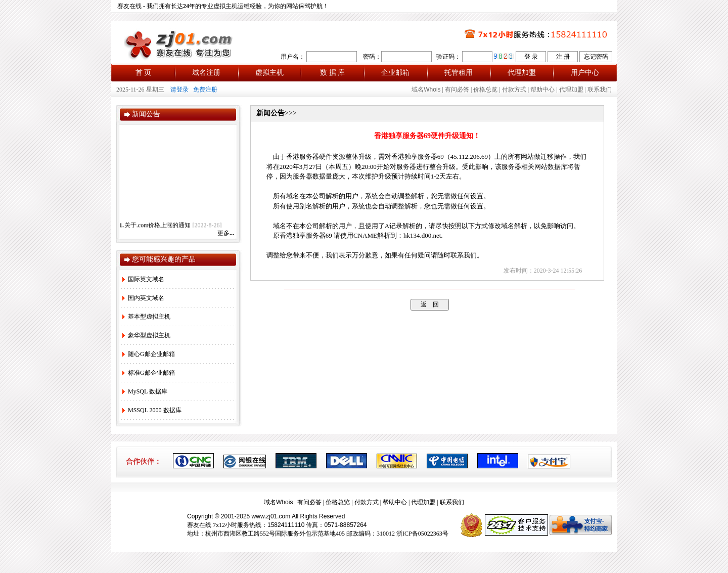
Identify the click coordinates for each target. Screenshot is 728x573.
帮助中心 (542, 90)
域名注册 (206, 73)
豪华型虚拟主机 (146, 335)
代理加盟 (522, 73)
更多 (226, 233)
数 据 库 (332, 73)
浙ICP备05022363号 (422, 534)
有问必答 (457, 90)
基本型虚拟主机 (146, 317)
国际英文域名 (143, 279)
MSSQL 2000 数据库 (152, 410)
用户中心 (585, 73)
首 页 (144, 73)
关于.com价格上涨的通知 (158, 227)
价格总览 (485, 90)
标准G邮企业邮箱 (149, 373)
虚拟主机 (269, 73)
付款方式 (514, 90)
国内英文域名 (143, 298)
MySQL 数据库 (145, 391)
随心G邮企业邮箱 (149, 354)
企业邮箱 (395, 73)
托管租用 (459, 73)
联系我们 (600, 90)
